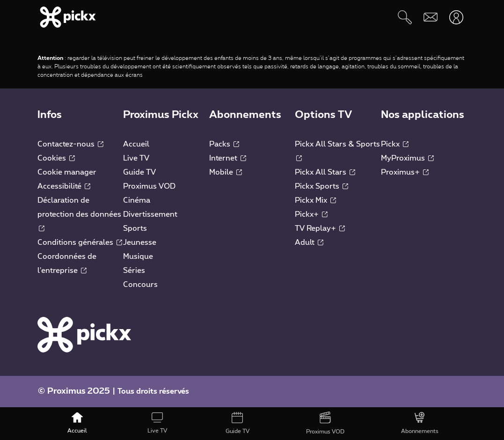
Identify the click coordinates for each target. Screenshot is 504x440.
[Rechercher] (405, 17)
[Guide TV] (238, 424)
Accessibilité (64, 186)
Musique (138, 257)
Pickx (395, 144)
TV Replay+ (320, 228)
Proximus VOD (149, 186)
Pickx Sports (321, 186)
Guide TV (139, 172)
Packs (224, 144)
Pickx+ (311, 214)
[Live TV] (157, 424)
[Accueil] (77, 424)
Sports (135, 228)
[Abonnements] (420, 424)
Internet (228, 158)
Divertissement (150, 214)
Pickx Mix (315, 200)
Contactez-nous (70, 144)
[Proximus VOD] (325, 424)
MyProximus (407, 158)
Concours (140, 285)
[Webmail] (430, 17)
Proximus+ (405, 172)
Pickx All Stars (325, 172)
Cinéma (137, 200)
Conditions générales (80, 242)
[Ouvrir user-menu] (456, 17)
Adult (309, 242)
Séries (134, 271)
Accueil (136, 144)
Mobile (226, 172)
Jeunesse (140, 242)
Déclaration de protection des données (79, 214)
